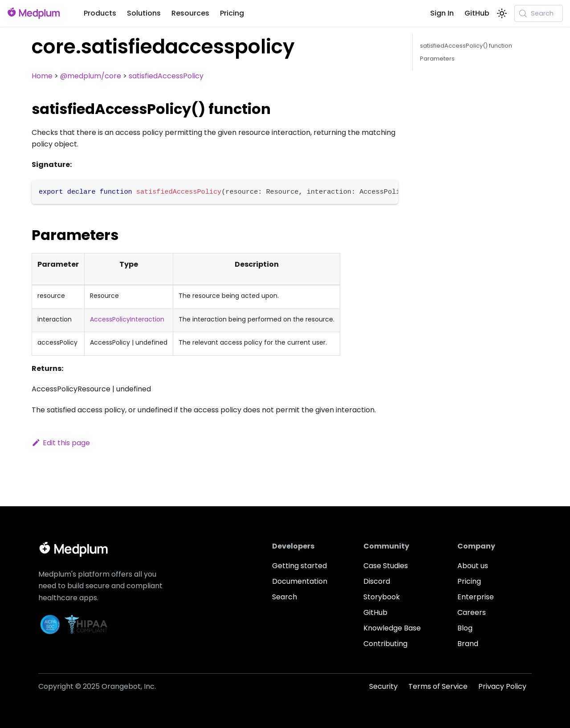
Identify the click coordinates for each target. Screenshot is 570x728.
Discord (377, 581)
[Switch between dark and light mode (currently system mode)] (502, 13)
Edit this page (61, 443)
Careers (472, 612)
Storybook (382, 597)
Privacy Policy (502, 686)
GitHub (477, 13)
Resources (190, 13)
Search (285, 597)
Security (383, 686)
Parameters (437, 59)
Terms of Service (438, 686)
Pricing (232, 13)
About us (473, 566)
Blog (465, 628)
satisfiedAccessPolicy (166, 76)
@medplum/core (91, 76)
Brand (468, 644)
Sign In (442, 13)
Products (100, 13)
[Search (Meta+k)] (539, 13)
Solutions (144, 13)
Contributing (385, 644)
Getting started (299, 566)
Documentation (300, 581)
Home (42, 76)
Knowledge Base (392, 628)
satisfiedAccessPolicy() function (466, 46)
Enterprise (476, 597)
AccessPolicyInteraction (127, 319)
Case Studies (386, 566)
